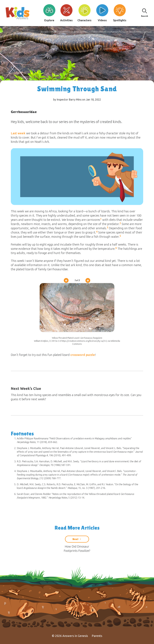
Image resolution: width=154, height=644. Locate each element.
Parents (97, 636)
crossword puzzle (83, 355)
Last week (18, 133)
